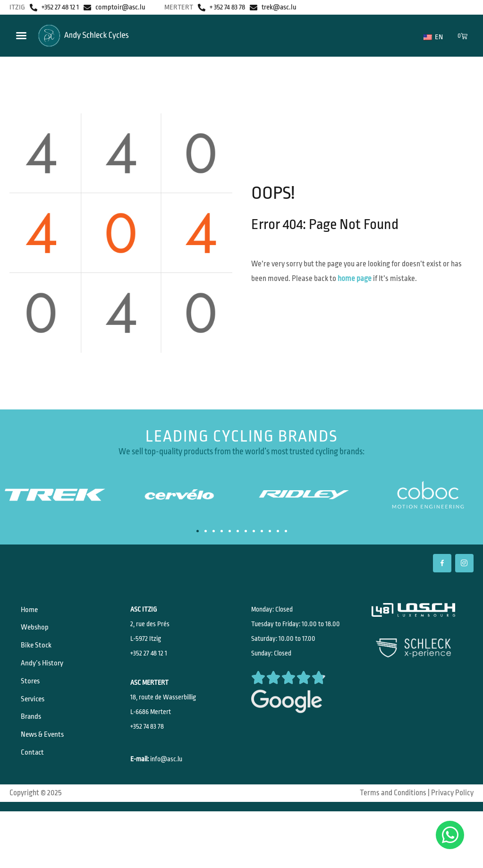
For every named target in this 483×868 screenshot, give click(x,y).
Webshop (38, 633)
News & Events (46, 764)
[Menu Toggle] (21, 35)
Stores (34, 698)
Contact (36, 785)
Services (37, 720)
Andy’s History (46, 677)
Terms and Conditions (393, 824)
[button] (198, 531)
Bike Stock (39, 655)
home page (355, 279)
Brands (34, 742)
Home (33, 612)
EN (433, 37)
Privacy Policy (452, 824)
